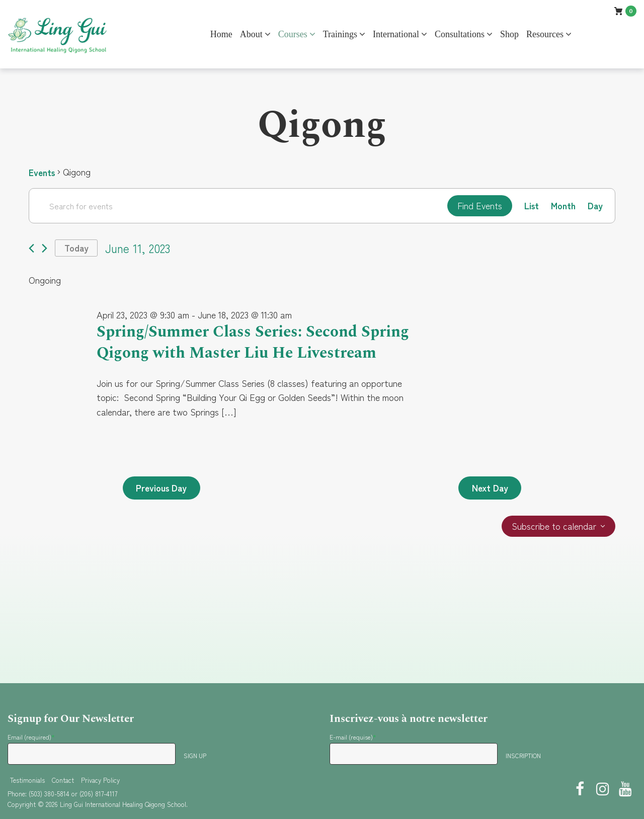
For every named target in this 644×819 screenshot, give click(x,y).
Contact (63, 780)
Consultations (460, 34)
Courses (293, 34)
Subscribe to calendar (554, 549)
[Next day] (45, 249)
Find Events (478, 206)
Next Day (489, 510)
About (251, 34)
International (396, 34)
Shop (509, 34)
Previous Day (163, 510)
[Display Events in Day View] (595, 206)
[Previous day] (31, 249)
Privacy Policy (100, 780)
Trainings (340, 34)
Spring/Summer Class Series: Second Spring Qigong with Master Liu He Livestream (232, 354)
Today (77, 249)
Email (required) (31, 737)
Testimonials (27, 780)
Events (43, 172)
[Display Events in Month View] (563, 206)
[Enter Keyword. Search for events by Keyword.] (237, 206)
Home (221, 34)
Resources (545, 34)
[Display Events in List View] (531, 206)
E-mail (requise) (353, 737)
